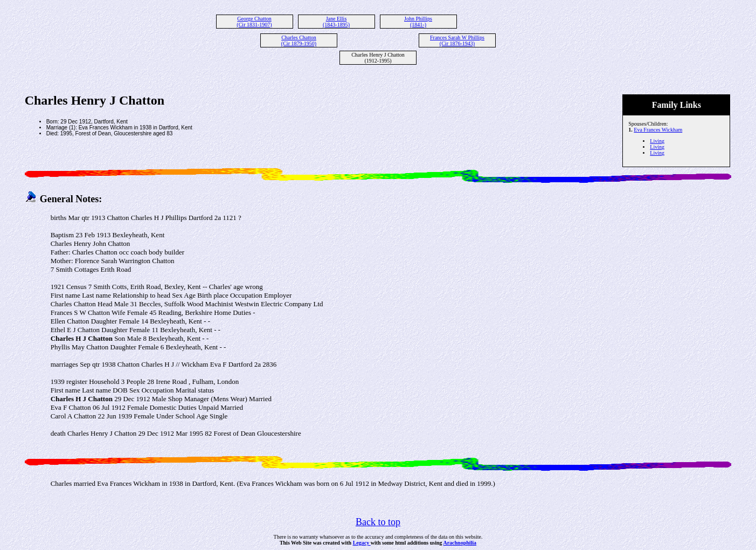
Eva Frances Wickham (658, 130)
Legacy (362, 543)
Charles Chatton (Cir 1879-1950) (299, 40)
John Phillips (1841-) (418, 22)
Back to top (378, 522)
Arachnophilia (460, 543)
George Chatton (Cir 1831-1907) (254, 22)
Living (657, 141)
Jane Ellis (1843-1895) (336, 22)
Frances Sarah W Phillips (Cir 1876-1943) (457, 40)
